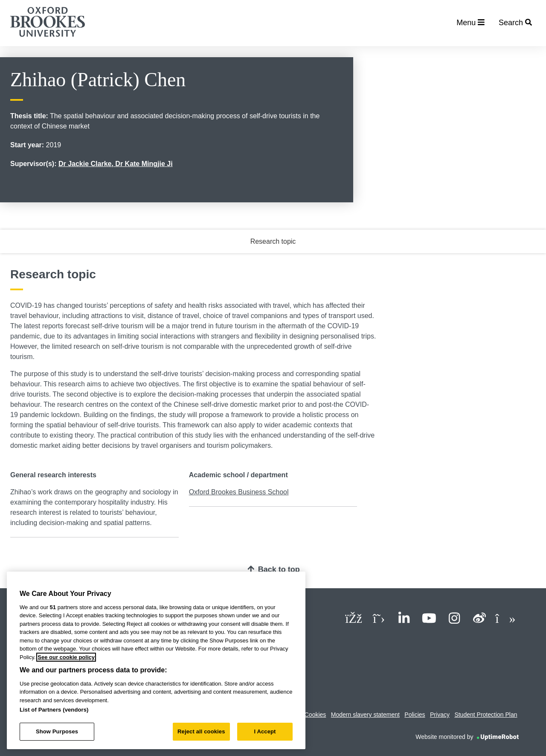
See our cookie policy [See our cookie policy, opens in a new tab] (66, 657)
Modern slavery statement (365, 715)
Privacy (440, 715)
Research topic (273, 241)
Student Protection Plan (486, 715)
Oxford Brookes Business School (239, 492)
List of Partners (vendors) (54, 710)
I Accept (265, 731)
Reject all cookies (201, 731)
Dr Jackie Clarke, (87, 164)
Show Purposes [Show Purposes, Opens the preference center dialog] (57, 731)
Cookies (315, 715)
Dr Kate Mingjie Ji (144, 164)
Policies (415, 715)
